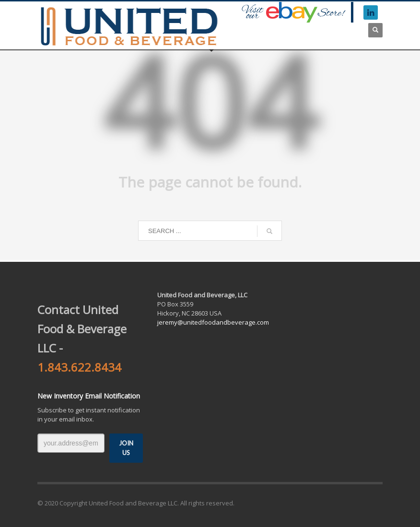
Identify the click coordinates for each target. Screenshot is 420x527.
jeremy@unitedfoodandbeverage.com (213, 322)
